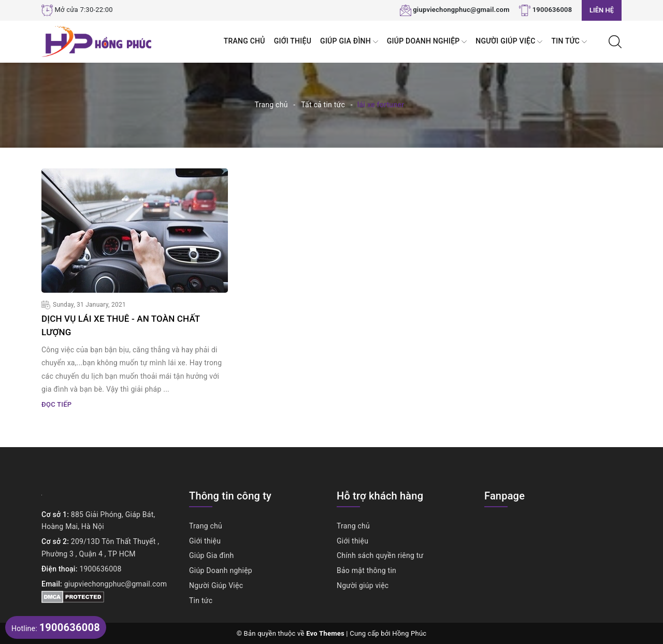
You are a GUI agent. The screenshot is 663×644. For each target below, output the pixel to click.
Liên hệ (602, 10)
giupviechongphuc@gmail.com (461, 10)
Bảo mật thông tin (366, 570)
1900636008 (552, 10)
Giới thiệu (293, 41)
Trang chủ (244, 41)
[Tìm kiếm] (615, 41)
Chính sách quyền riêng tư (380, 555)
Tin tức (569, 42)
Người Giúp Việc (509, 42)
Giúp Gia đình (349, 42)
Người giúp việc (363, 585)
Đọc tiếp (56, 404)
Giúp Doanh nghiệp (427, 42)
